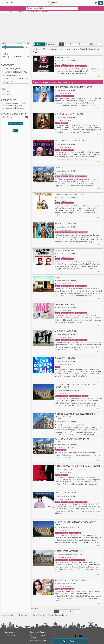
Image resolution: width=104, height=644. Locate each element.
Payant (7, 94)
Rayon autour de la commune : (13, 44)
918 (70, 641)
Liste (37, 44)
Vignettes (50, 44)
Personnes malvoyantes (13, 106)
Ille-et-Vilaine (51, 49)
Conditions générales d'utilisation (38, 636)
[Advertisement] (52, 27)
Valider (15, 131)
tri (90, 44)
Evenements (7, 615)
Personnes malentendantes (15, 108)
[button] (15, 125)
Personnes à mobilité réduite (15, 103)
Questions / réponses (38, 632)
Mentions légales (10, 635)
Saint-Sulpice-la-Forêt (60, 615)
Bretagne (37, 49)
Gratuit (7, 92)
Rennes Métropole (70, 49)
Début (4, 57)
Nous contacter (10, 632)
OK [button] (26, 117)
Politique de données (38, 640)
